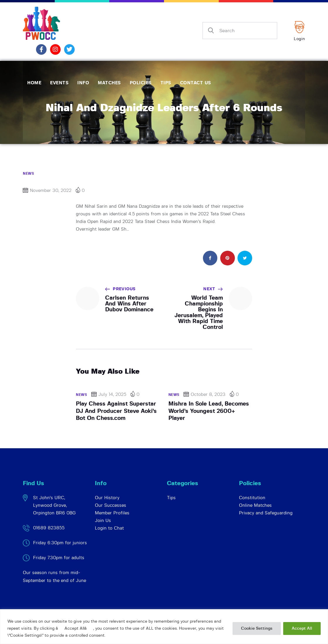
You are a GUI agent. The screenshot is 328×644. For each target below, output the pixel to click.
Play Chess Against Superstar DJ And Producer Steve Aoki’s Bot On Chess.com (116, 411)
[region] (164, 627)
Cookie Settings (257, 628)
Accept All (302, 628)
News (28, 174)
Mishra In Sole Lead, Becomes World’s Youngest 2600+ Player (209, 411)
